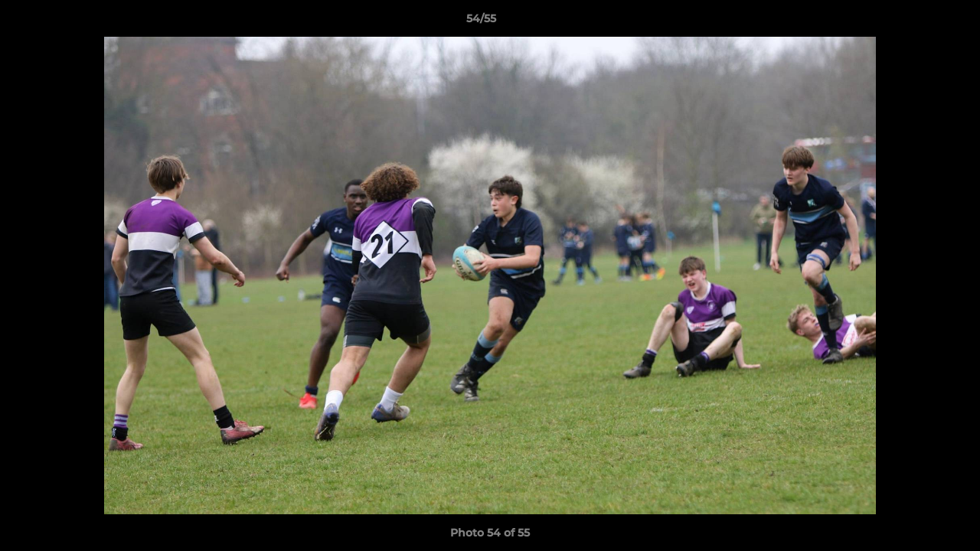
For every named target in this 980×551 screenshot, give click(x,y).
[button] (916, 22)
